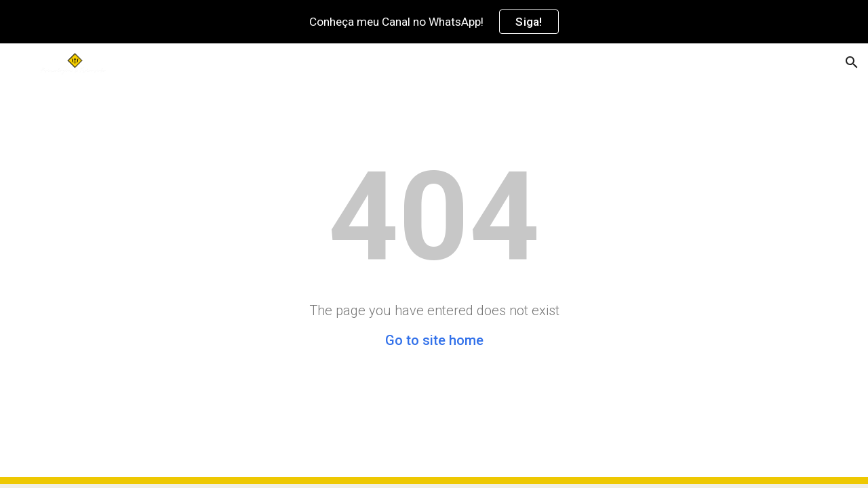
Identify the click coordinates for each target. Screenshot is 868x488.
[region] (434, 22)
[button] (852, 62)
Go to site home (434, 340)
